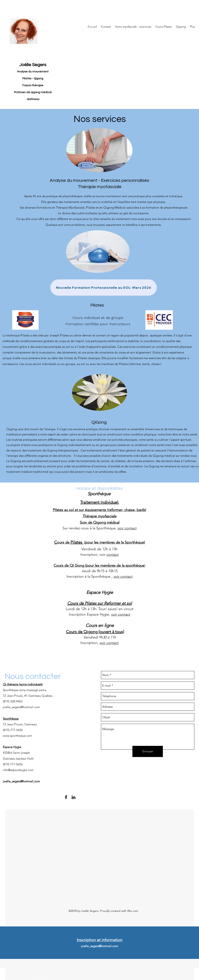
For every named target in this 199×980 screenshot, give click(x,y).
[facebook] (66, 797)
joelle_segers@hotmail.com (21, 707)
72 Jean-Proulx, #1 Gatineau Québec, (28, 696)
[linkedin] (74, 797)
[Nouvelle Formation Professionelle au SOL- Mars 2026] (104, 288)
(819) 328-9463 (13, 701)
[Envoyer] (148, 751)
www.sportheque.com (17, 736)
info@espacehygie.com (18, 770)
